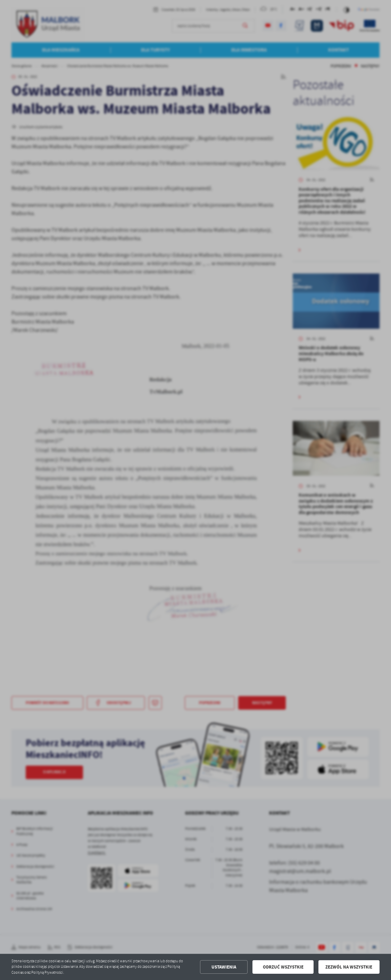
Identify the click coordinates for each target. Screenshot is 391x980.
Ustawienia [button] (224, 967)
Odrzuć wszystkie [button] (283, 967)
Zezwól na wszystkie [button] (349, 967)
